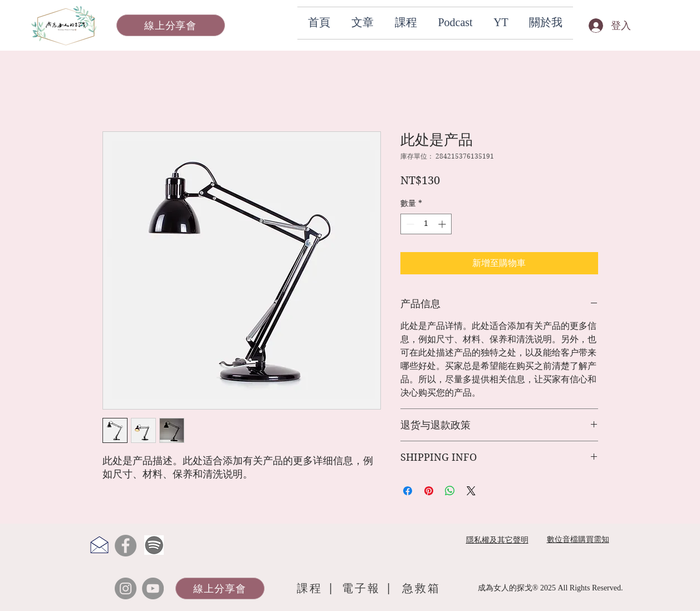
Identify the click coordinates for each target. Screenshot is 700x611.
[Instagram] (126, 588)
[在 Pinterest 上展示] (429, 491)
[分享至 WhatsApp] (450, 491)
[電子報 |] (369, 588)
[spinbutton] (426, 224)
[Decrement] (409, 224)
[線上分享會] (171, 25)
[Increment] (443, 224)
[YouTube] (153, 588)
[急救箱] (422, 588)
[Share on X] (471, 491)
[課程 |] (316, 588)
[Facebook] (126, 546)
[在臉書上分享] (408, 491)
